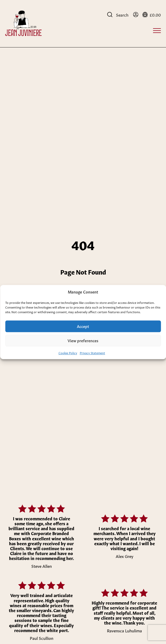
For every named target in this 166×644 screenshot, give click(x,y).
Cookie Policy (68, 353)
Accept (83, 326)
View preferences (83, 340)
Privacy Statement (92, 353)
